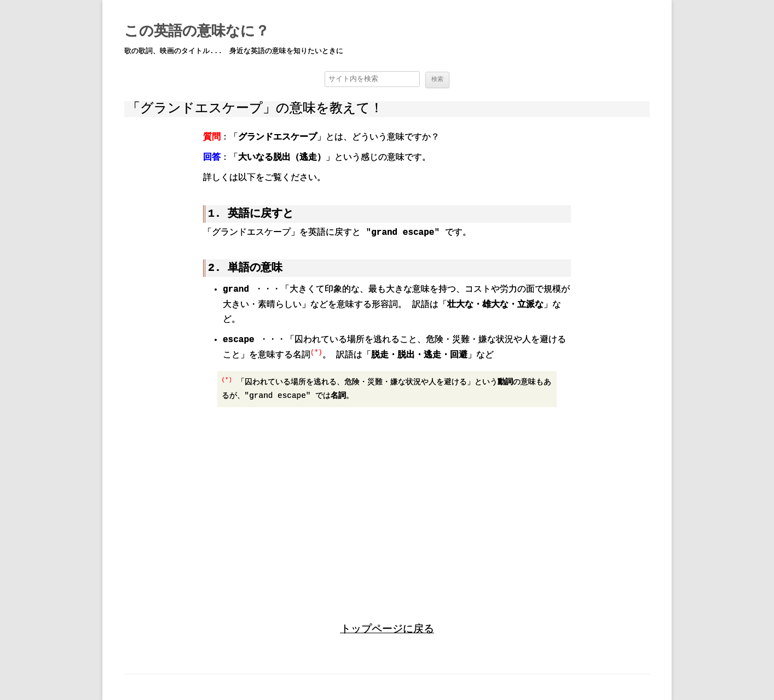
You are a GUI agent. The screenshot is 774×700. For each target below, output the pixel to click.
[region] (387, 506)
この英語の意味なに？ (197, 32)
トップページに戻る (387, 629)
